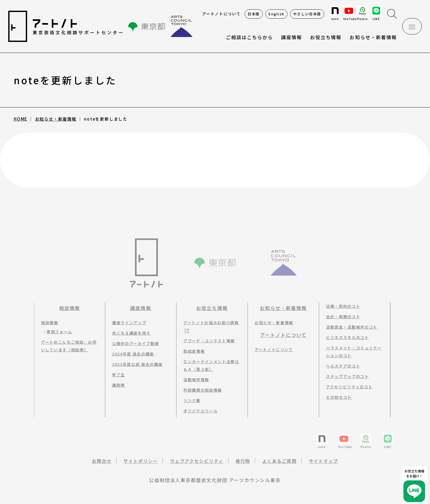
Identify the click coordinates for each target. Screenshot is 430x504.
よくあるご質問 (279, 465)
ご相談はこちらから (249, 37)
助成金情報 (192, 351)
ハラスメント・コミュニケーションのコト (352, 352)
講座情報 (138, 308)
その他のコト (336, 397)
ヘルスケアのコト (341, 366)
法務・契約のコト (341, 306)
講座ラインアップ (127, 323)
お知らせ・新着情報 (373, 37)
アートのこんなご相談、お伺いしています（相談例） (67, 346)
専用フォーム (57, 332)
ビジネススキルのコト (345, 337)
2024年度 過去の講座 (131, 354)
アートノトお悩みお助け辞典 (209, 323)
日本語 (254, 14)
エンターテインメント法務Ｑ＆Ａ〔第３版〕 (209, 365)
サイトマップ (324, 465)
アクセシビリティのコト (347, 387)
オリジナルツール (198, 411)
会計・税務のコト (341, 317)
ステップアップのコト (345, 376)
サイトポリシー (141, 465)
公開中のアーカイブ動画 (133, 343)
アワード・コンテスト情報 (207, 341)
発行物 (243, 465)
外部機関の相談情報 (200, 390)
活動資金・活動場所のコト (349, 327)
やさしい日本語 (307, 14)
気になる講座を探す (129, 333)
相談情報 (67, 308)
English (276, 14)
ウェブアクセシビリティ (197, 465)
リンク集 (190, 400)
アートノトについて (221, 14)
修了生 (116, 375)
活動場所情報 (194, 380)
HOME (21, 119)
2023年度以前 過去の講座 (135, 364)
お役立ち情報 (326, 37)
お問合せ (102, 465)
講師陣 (116, 385)
